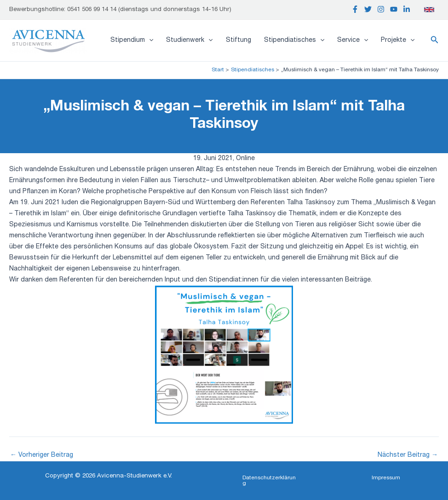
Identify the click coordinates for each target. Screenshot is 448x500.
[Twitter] (368, 9)
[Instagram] (381, 9)
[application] (149, 40)
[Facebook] (355, 9)
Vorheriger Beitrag (42, 455)
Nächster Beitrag (408, 455)
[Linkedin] (407, 9)
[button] (435, 40)
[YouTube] (394, 9)
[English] (429, 10)
